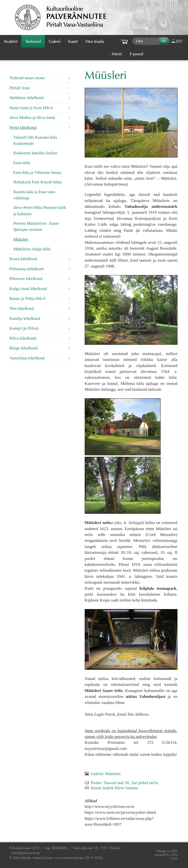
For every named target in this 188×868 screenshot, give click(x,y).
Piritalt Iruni (19, 88)
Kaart (73, 41)
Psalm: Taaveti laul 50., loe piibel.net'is (125, 783)
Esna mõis (22, 163)
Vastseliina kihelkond (27, 358)
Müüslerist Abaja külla (32, 249)
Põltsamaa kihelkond (26, 269)
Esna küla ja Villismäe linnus (37, 172)
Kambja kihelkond (24, 318)
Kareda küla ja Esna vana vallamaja (34, 195)
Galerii (55, 41)
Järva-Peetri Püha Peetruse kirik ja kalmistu (40, 211)
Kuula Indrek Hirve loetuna (115, 788)
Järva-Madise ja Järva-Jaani (32, 117)
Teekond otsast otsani (27, 78)
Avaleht (11, 41)
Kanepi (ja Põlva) (24, 328)
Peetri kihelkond (23, 128)
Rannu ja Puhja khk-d (27, 298)
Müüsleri (21, 239)
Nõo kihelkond (22, 308)
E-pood (136, 54)
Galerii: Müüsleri (106, 774)
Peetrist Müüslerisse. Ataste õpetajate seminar (36, 226)
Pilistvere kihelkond (26, 279)
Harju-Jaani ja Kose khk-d (31, 108)
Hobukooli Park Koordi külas (37, 182)
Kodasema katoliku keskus (35, 153)
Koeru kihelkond (23, 259)
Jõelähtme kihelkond (26, 98)
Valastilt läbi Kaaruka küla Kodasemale (35, 140)
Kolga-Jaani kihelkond (28, 289)
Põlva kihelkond (23, 338)
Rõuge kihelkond (23, 348)
